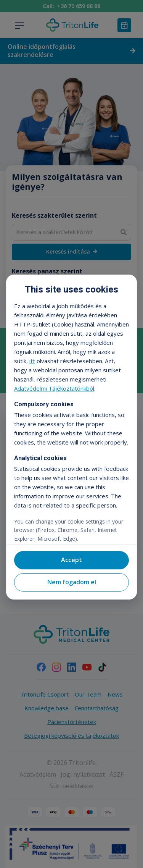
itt (32, 361)
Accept (71, 560)
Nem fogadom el (72, 582)
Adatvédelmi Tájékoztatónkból (54, 388)
